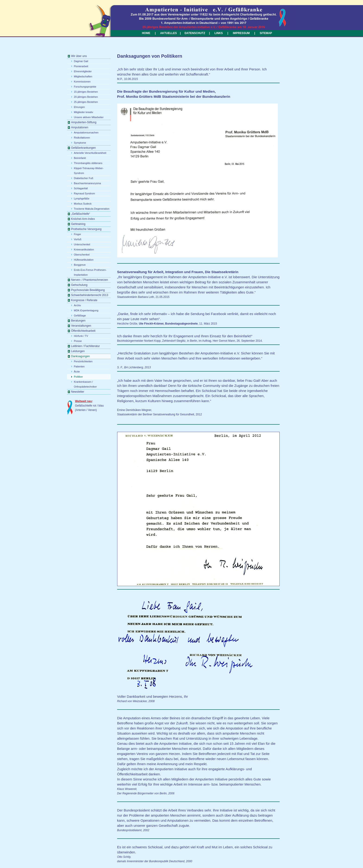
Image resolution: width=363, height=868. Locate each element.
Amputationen (80, 127)
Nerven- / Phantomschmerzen (89, 280)
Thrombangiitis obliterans (88, 163)
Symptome (80, 143)
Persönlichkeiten (83, 361)
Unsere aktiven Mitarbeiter (89, 117)
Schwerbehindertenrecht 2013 (90, 295)
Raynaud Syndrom (84, 193)
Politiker (78, 377)
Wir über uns (79, 56)
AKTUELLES (169, 33)
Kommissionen (82, 82)
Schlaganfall (81, 188)
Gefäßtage (80, 316)
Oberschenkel (82, 255)
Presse (78, 341)
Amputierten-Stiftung (84, 122)
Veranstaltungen (81, 326)
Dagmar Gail (81, 61)
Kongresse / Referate (84, 300)
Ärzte (77, 372)
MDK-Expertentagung (86, 310)
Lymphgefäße (82, 199)
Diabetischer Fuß (84, 178)
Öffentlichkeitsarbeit (83, 331)
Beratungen (78, 321)
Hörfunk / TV (81, 336)
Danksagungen (80, 356)
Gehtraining (78, 224)
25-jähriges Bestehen (86, 102)
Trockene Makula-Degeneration (92, 209)
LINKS (219, 33)
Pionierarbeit (81, 66)
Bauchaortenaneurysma (87, 183)
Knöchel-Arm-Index (83, 219)
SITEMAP (266, 33)
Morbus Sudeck (83, 204)
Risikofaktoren (82, 138)
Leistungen (78, 351)
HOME (146, 33)
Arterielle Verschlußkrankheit (90, 153)
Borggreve (80, 265)
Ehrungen (79, 107)
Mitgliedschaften (83, 76)
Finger (77, 234)
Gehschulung (79, 285)
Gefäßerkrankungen (83, 148)
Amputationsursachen (86, 133)
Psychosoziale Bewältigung (88, 290)
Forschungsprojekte (85, 87)
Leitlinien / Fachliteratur (85, 346)
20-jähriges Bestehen (86, 97)
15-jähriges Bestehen (86, 92)
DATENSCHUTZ (195, 33)
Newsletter (78, 392)
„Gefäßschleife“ (81, 214)
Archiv (77, 305)
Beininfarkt (80, 158)
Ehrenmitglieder (83, 71)
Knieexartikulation (84, 249)
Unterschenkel (82, 244)
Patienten (79, 366)
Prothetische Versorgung (86, 229)
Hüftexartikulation (84, 260)
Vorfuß (78, 239)
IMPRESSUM (241, 33)
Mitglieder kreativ (83, 112)
